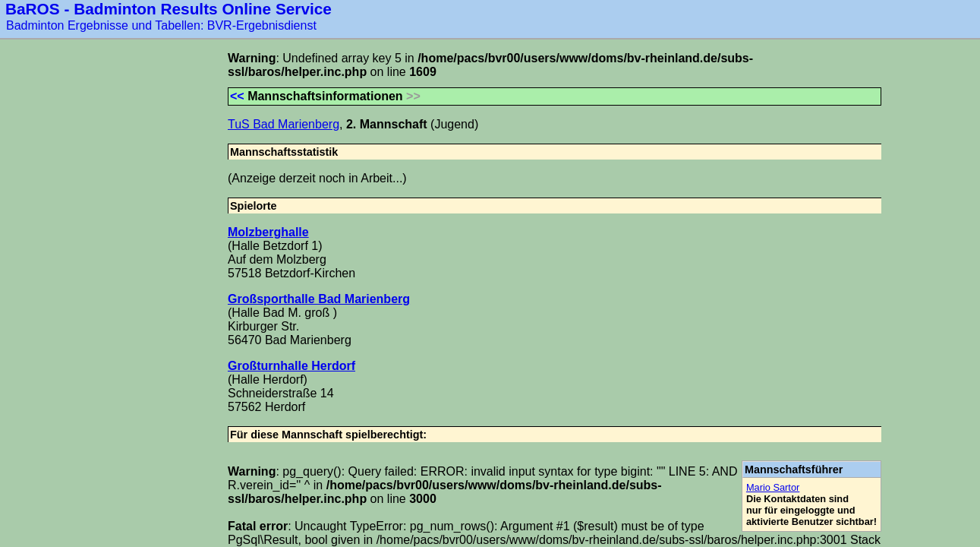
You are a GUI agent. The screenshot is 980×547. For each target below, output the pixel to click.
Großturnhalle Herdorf (291, 366)
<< (237, 96)
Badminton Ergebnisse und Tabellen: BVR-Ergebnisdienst (161, 25)
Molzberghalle (268, 232)
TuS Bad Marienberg (284, 124)
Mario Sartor (773, 487)
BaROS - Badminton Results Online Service (169, 9)
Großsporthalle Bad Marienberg (319, 299)
